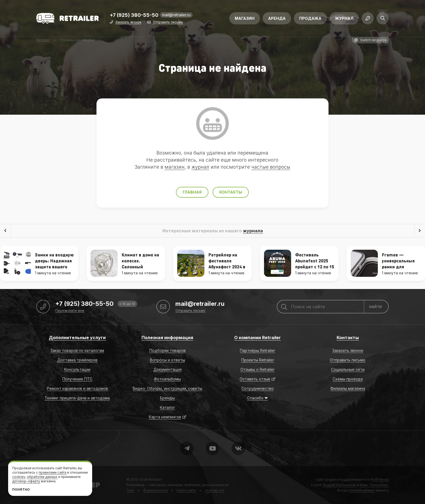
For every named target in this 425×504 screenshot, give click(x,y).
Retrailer (155, 479)
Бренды (167, 398)
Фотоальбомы (167, 379)
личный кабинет (362, 490)
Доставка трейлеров (77, 360)
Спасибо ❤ (257, 398)
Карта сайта (186, 490)
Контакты (231, 192)
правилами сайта (53, 472)
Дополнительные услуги (77, 338)
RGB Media (380, 479)
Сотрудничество (258, 388)
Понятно (21, 489)
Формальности (155, 490)
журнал (200, 167)
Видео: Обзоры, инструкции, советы (168, 388)
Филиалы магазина (348, 388)
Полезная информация (167, 338)
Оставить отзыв (255, 379)
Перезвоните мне (70, 311)
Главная (192, 192)
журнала (253, 231)
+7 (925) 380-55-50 (134, 15)
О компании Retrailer (257, 338)
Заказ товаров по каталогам (77, 350)
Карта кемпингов (165, 417)
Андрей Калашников (339, 485)
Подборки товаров (168, 350)
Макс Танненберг (374, 485)
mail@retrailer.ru (176, 15)
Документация (168, 369)
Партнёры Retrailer (257, 350)
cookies (19, 477)
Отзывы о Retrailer (257, 369)
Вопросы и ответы (168, 360)
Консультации (77, 369)
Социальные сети (348, 369)
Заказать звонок (128, 22)
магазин (175, 167)
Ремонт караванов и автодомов (77, 388)
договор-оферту (26, 481)
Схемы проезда (348, 379)
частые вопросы (271, 167)
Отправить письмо (168, 22)
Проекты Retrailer (258, 360)
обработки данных (42, 477)
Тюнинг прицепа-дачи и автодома (77, 398)
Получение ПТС (77, 379)
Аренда (277, 18)
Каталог (168, 407)
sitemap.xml (215, 490)
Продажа (310, 18)
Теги (130, 490)
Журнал (344, 18)
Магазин (245, 18)
